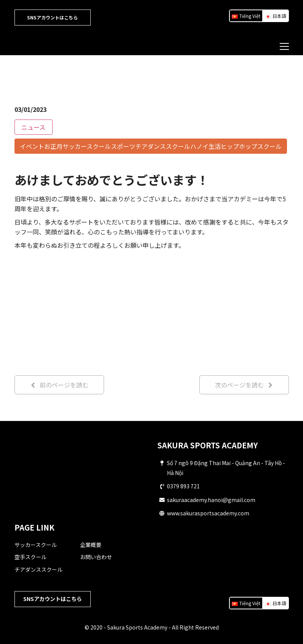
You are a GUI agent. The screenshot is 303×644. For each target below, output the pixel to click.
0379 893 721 (183, 486)
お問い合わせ (96, 557)
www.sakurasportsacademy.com (208, 513)
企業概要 (91, 545)
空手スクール (30, 557)
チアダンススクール (38, 569)
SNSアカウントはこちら (52, 17)
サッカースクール (36, 545)
